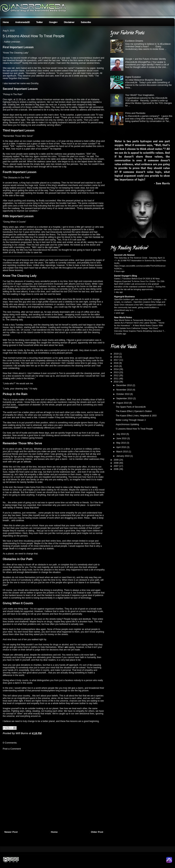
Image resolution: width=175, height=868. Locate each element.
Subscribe (86, 22)
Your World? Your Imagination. (140, 95)
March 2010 (122, 452)
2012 (116, 375)
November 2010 (124, 390)
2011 (116, 379)
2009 (116, 460)
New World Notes (123, 317)
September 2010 (125, 398)
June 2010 (122, 438)
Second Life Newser (125, 255)
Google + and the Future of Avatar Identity (146, 59)
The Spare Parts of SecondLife (131, 407)
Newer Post (11, 832)
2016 (116, 363)
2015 (116, 366)
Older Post (97, 832)
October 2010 (123, 394)
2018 (116, 357)
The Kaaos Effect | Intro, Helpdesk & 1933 (136, 416)
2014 (116, 369)
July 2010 (121, 434)
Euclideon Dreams (134, 41)
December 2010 (124, 385)
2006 (116, 469)
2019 (116, 354)
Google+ (53, 22)
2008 (116, 463)
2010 (116, 382)
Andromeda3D (22, 22)
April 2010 (121, 447)
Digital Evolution (133, 77)
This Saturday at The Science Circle (131, 258)
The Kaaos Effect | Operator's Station (134, 411)
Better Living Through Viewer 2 (131, 420)
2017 (116, 360)
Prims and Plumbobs (135, 113)
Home (6, 22)
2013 (116, 372)
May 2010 (121, 443)
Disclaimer (69, 22)
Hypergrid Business (124, 297)
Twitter (39, 22)
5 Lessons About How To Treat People (34, 36)
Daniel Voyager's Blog (126, 276)
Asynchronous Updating (127, 424)
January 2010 (123, 456)
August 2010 (123, 403)
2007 (116, 466)
